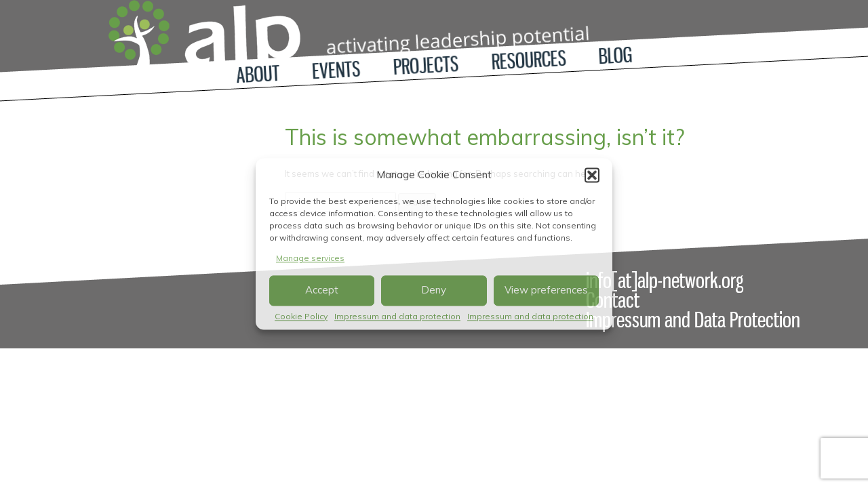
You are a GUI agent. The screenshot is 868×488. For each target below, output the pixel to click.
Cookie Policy (301, 316)
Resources (529, 60)
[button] (592, 175)
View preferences (546, 290)
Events (337, 70)
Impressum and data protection (397, 316)
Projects (426, 65)
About (258, 74)
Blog (615, 56)
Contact (613, 300)
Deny (434, 290)
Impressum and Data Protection (693, 320)
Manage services (310, 258)
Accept (322, 290)
